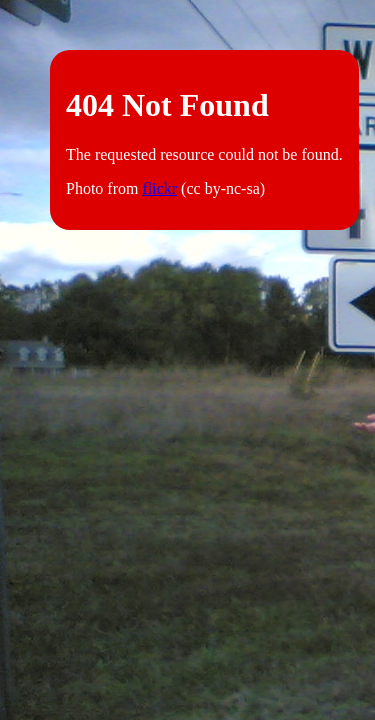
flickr (159, 188)
